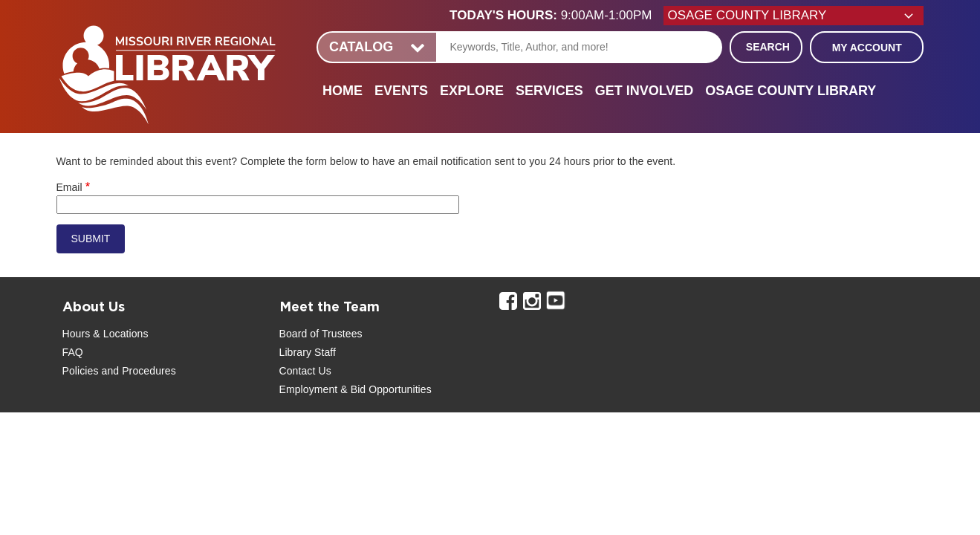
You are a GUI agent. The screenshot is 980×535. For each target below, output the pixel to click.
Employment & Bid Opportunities (356, 389)
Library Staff (308, 352)
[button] (556, 16)
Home (343, 91)
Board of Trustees (321, 334)
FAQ (73, 352)
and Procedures (137, 371)
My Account (867, 48)
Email (69, 187)
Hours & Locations (106, 334)
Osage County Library (791, 91)
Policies (81, 371)
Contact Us (305, 371)
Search (768, 47)
